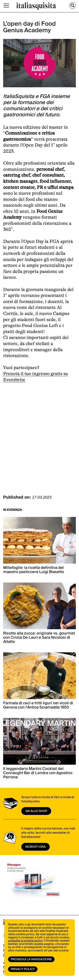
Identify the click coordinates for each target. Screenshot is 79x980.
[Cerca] (72, 5)
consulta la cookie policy (25, 941)
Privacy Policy (23, 969)
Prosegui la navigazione (31, 959)
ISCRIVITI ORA (35, 847)
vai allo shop (36, 811)
